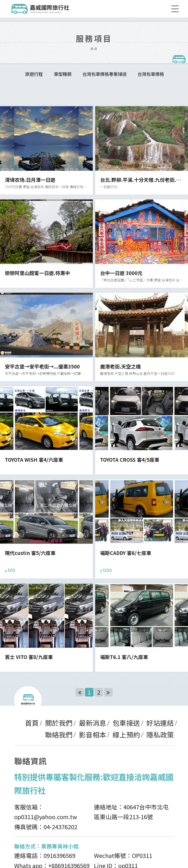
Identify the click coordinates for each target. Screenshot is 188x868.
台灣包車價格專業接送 (105, 74)
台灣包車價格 (151, 74)
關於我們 (59, 723)
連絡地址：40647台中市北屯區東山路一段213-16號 (131, 812)
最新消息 (93, 723)
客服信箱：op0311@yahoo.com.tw (46, 812)
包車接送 (126, 723)
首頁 (32, 723)
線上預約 (126, 735)
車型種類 (63, 74)
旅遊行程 (34, 74)
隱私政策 (160, 735)
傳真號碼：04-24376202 (46, 827)
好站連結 (160, 723)
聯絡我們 (59, 735)
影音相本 (93, 735)
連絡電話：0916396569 (45, 855)
